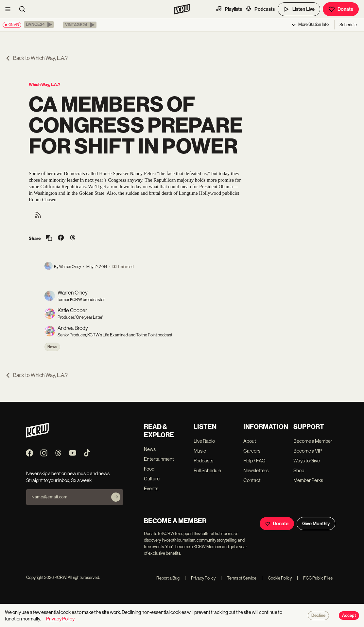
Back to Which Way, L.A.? (36, 58)
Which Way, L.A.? (44, 85)
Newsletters (256, 470)
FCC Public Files (315, 578)
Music (200, 451)
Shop (299, 470)
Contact (252, 480)
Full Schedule (207, 470)
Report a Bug (168, 578)
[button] (39, 25)
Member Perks (308, 480)
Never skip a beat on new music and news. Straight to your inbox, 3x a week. (68, 477)
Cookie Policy (277, 578)
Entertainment (159, 459)
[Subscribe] (116, 497)
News (52, 347)
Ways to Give (307, 461)
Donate (341, 9)
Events (151, 488)
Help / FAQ (254, 461)
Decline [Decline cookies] (318, 616)
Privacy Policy (200, 578)
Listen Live (299, 9)
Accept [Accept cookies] (349, 616)
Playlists (229, 9)
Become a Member (313, 441)
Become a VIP (308, 451)
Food (149, 469)
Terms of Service (239, 578)
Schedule (348, 25)
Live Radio (204, 441)
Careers (252, 451)
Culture (152, 479)
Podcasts (260, 9)
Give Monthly (316, 524)
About (250, 441)
